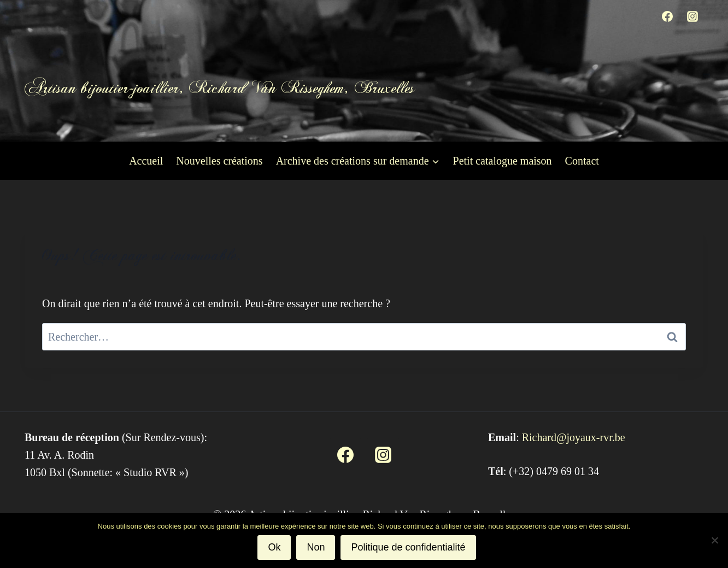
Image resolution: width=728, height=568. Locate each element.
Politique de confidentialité (408, 547)
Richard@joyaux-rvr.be (574, 437)
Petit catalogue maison (503, 161)
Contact (582, 161)
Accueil (146, 161)
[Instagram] (692, 16)
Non (316, 547)
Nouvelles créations (219, 161)
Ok (274, 547)
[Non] (714, 540)
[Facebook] (667, 16)
